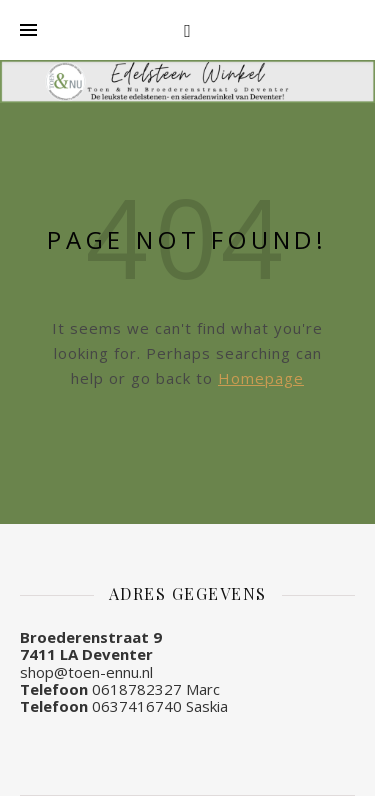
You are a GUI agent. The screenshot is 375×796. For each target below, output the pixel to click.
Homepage (261, 378)
